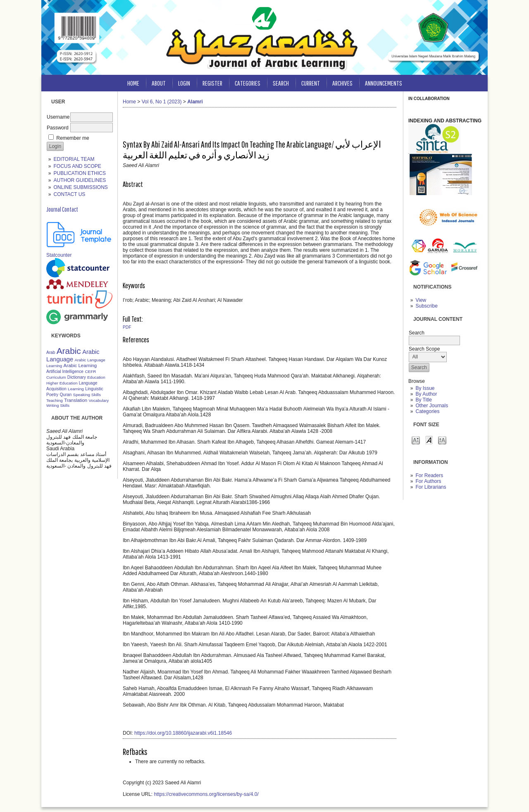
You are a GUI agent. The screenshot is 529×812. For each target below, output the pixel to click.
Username (58, 117)
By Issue (425, 388)
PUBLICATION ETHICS (79, 173)
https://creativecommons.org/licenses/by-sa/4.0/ (206, 794)
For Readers (429, 475)
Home (133, 83)
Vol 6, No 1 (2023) (162, 102)
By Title (423, 400)
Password (58, 128)
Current (311, 83)
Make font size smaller (416, 440)
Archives (342, 83)
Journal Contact (62, 209)
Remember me (73, 138)
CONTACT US (69, 194)
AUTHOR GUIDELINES (80, 180)
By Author (426, 394)
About (159, 83)
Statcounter (59, 255)
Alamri (195, 102)
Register (212, 83)
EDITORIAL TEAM (74, 159)
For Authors (428, 481)
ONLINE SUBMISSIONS (80, 187)
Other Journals (432, 406)
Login (184, 83)
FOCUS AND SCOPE (77, 166)
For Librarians (431, 487)
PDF (127, 327)
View (421, 300)
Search (281, 83)
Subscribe (426, 306)
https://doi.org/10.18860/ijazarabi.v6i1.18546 (183, 733)
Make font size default (429, 440)
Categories (427, 411)
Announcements (384, 83)
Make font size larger (442, 440)
